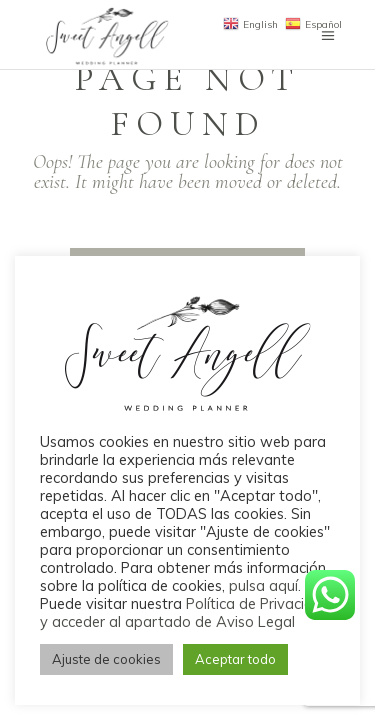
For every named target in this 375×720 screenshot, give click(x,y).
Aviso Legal (255, 621)
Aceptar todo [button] (235, 659)
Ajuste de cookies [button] (106, 659)
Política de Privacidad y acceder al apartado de (185, 612)
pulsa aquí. (265, 585)
